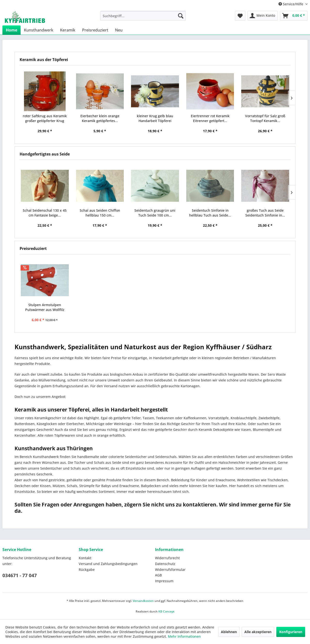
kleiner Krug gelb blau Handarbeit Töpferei (155, 118)
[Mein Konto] (263, 16)
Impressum (164, 581)
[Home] (12, 30)
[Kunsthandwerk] (39, 30)
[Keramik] (68, 30)
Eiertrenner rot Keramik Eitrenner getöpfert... (210, 118)
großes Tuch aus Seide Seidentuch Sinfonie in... (265, 213)
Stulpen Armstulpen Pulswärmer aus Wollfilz (45, 307)
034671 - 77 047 (20, 575)
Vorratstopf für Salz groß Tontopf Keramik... (265, 118)
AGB (158, 575)
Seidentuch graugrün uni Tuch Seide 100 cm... (155, 213)
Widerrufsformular (170, 570)
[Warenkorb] (294, 16)
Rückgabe (87, 570)
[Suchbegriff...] (143, 16)
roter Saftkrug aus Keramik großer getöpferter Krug (45, 118)
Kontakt (85, 558)
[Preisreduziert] (95, 30)
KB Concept (167, 611)
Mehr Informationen (184, 636)
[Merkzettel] (240, 16)
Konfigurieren (291, 632)
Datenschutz (165, 564)
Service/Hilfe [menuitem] (291, 4)
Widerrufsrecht (167, 558)
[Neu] (119, 30)
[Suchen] (181, 16)
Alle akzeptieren (258, 632)
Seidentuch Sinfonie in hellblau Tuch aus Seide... (210, 213)
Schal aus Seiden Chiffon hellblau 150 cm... (100, 213)
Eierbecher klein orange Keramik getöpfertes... (100, 118)
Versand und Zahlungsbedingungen (108, 564)
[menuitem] (143, 16)
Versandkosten (143, 601)
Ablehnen (229, 632)
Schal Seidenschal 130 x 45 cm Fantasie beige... (45, 213)
